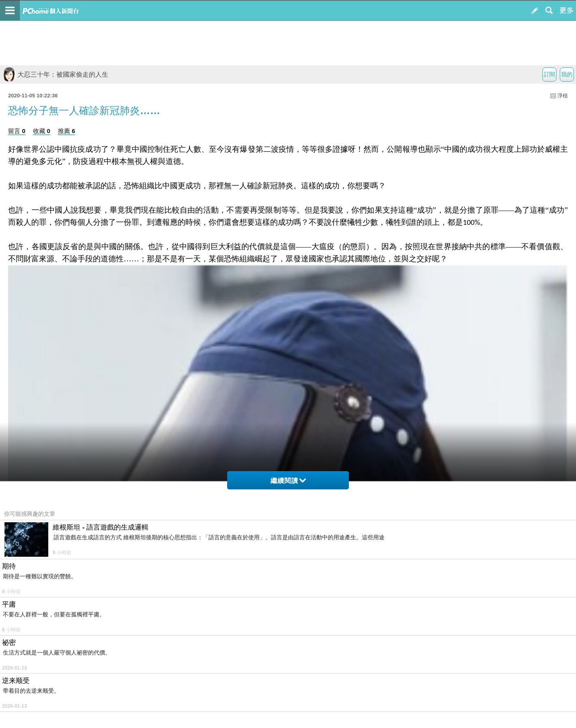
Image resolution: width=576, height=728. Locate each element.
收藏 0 (42, 131)
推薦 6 (67, 131)
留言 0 (17, 131)
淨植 (563, 96)
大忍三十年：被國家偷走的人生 (55, 74)
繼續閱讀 (288, 481)
